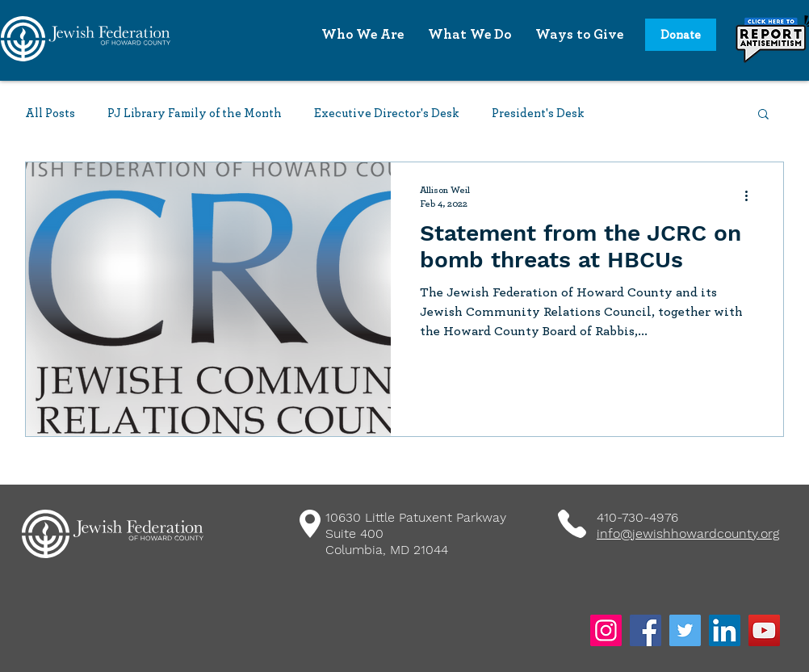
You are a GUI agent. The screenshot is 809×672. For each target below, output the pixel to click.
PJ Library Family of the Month (195, 113)
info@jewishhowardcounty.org (688, 533)
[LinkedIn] (725, 630)
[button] (763, 115)
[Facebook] (646, 630)
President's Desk (538, 113)
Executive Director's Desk (387, 113)
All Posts (50, 113)
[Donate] (681, 35)
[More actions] (752, 195)
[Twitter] (685, 630)
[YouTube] (764, 630)
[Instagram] (606, 630)
